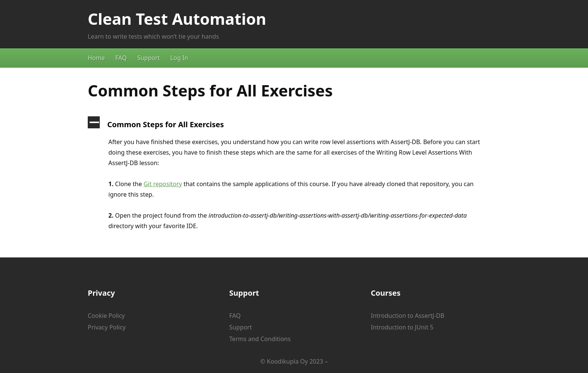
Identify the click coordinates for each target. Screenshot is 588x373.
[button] (294, 125)
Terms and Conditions (260, 339)
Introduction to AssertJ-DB (408, 316)
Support (148, 58)
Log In (179, 58)
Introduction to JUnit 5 (402, 327)
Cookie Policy (106, 316)
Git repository (163, 184)
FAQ (121, 58)
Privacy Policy (107, 327)
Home (96, 58)
